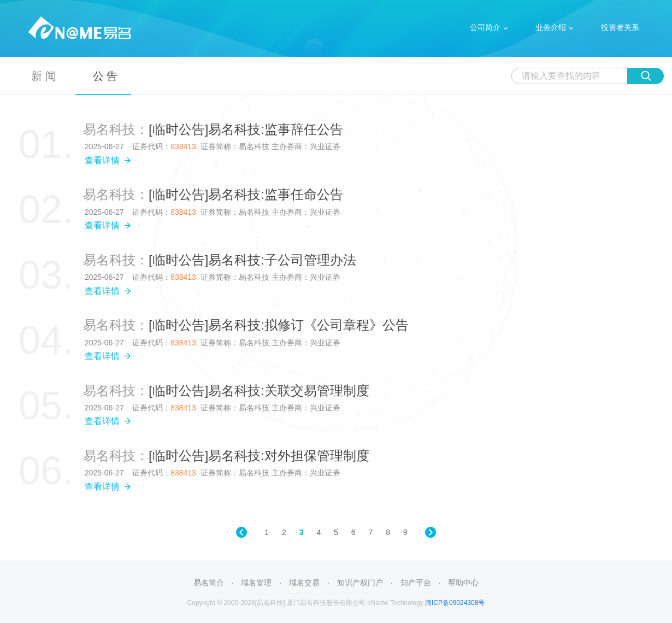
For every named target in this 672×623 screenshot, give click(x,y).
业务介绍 (551, 27)
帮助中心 (463, 583)
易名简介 (209, 583)
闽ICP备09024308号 (455, 603)
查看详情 (108, 160)
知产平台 (416, 583)
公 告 (105, 76)
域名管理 (256, 583)
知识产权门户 (360, 583)
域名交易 (304, 583)
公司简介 (485, 27)
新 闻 (44, 76)
